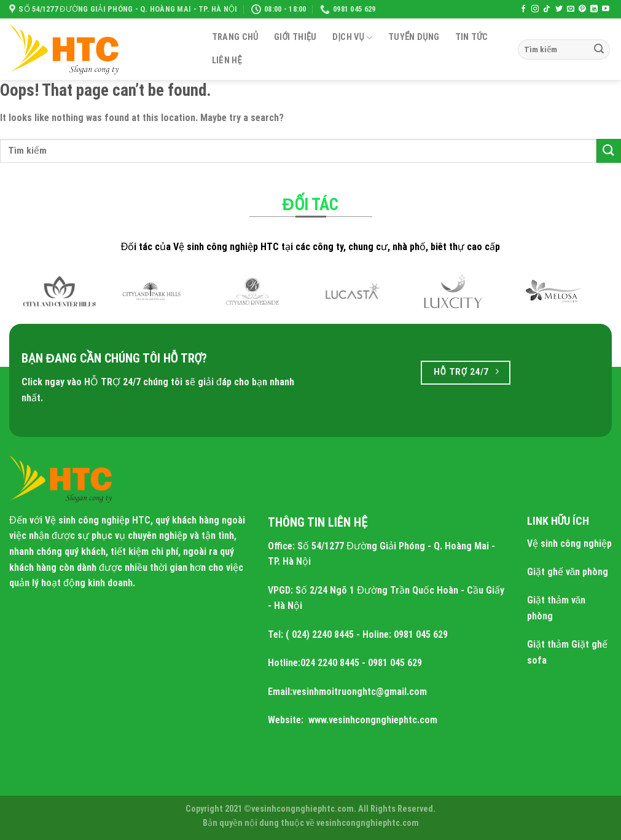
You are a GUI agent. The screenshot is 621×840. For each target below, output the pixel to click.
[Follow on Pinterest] (582, 9)
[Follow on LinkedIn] (594, 9)
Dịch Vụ (352, 38)
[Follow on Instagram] (535, 9)
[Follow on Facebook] (523, 9)
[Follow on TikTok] (547, 9)
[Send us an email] (571, 9)
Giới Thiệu (295, 37)
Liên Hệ (227, 61)
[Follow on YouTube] (606, 9)
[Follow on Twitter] (559, 9)
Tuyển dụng (414, 37)
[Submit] (599, 50)
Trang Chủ (235, 37)
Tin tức (472, 37)
